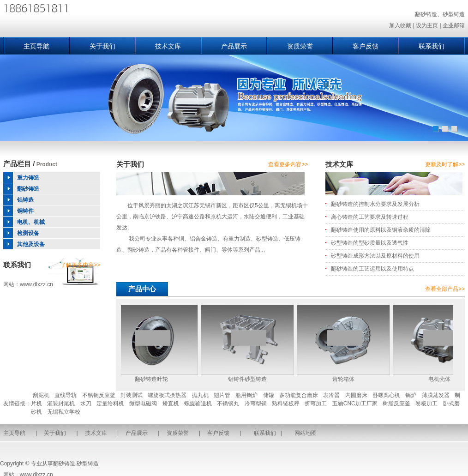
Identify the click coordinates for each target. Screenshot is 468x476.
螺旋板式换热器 (167, 395)
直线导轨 (66, 395)
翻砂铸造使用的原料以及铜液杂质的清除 (381, 230)
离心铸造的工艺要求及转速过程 (370, 217)
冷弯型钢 (256, 404)
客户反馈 (366, 46)
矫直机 (171, 404)
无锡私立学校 (64, 412)
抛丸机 (200, 395)
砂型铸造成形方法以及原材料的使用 (375, 256)
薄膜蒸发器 (436, 395)
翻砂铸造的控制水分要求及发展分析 (375, 204)
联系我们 (432, 46)
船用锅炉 (246, 395)
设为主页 (427, 25)
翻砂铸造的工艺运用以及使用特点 (372, 269)
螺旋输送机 (198, 404)
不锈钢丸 (228, 404)
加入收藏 (400, 25)
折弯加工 (316, 404)
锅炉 (411, 395)
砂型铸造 (88, 464)
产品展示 (234, 46)
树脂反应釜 (396, 404)
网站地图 (306, 433)
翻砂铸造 (64, 464)
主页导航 (36, 46)
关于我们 (102, 46)
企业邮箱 (454, 25)
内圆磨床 (356, 395)
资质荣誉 (300, 46)
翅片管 (222, 395)
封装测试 (132, 395)
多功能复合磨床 (299, 395)
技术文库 (168, 46)
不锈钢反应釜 (99, 395)
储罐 (269, 395)
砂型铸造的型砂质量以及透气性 (370, 243)
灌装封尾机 (61, 404)
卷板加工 (426, 404)
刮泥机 (41, 395)
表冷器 (331, 395)
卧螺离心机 (386, 395)
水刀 (86, 404)
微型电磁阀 (143, 404)
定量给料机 (110, 404)
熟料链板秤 (286, 404)
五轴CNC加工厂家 (355, 404)
